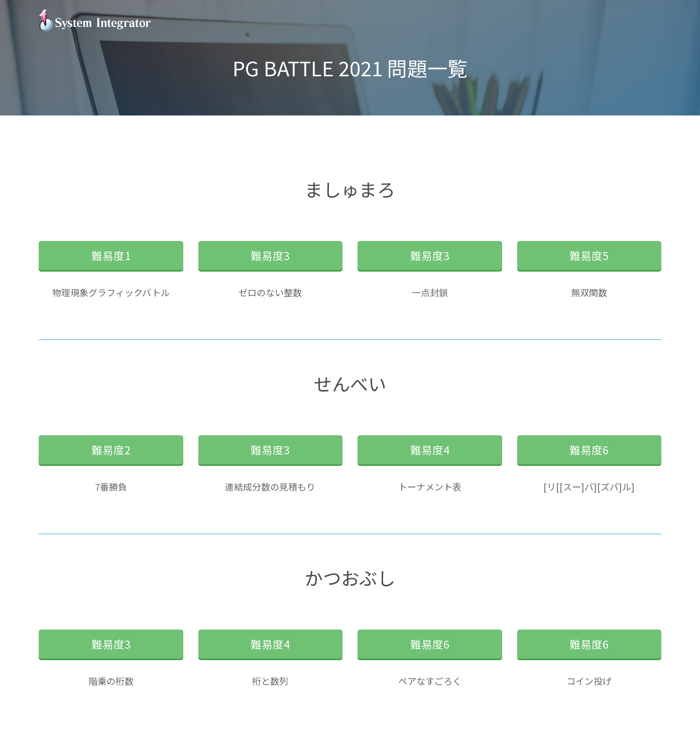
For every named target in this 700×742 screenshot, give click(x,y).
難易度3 (270, 255)
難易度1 (111, 255)
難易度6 (589, 450)
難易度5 (589, 255)
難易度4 (430, 450)
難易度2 (111, 450)
